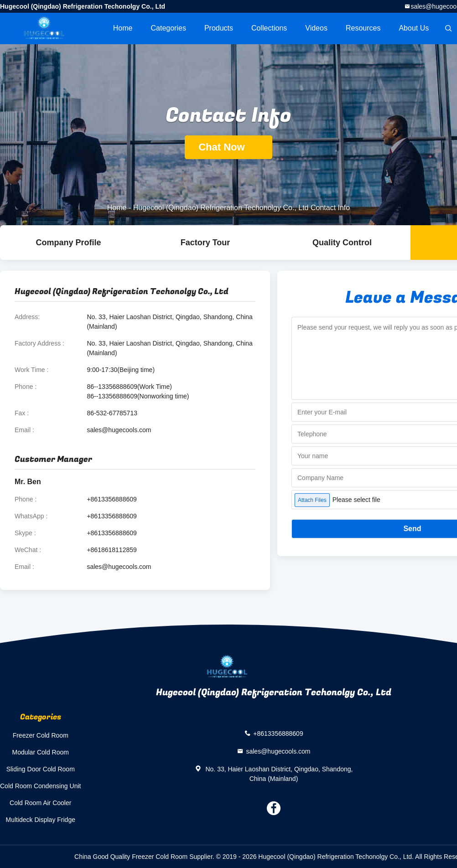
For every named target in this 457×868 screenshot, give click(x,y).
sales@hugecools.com (119, 430)
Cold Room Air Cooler (40, 803)
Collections (269, 28)
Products (219, 28)
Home (123, 28)
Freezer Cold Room (41, 735)
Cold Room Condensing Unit (40, 786)
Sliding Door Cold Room (41, 769)
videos (316, 28)
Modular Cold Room (40, 752)
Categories (169, 28)
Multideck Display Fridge (40, 820)
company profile (68, 243)
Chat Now (228, 147)
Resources (363, 28)
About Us (414, 28)
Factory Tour (205, 243)
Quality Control (342, 243)
